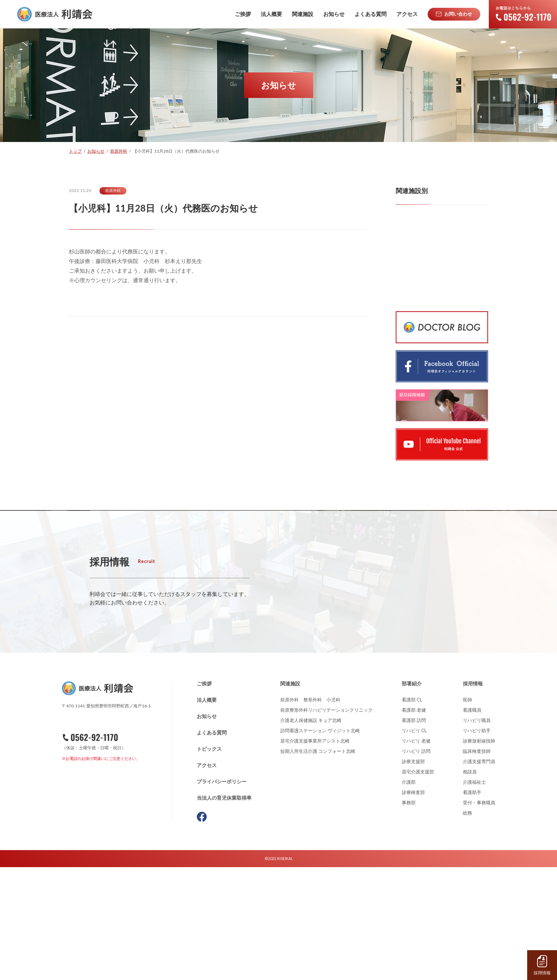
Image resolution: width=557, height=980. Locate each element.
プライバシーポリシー (222, 894)
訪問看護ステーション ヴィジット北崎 (320, 843)
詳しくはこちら (136, 726)
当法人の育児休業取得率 (224, 911)
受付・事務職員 (479, 915)
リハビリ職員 (477, 833)
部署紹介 (412, 796)
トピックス (209, 862)
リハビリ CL (414, 843)
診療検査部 (413, 905)
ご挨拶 (204, 796)
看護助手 (472, 905)
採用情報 (473, 796)
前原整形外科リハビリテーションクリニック (326, 823)
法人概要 (207, 813)
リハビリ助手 (477, 843)
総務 (467, 926)
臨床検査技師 (477, 864)
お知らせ (207, 829)
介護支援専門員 (479, 874)
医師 (467, 812)
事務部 (409, 915)
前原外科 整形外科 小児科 (310, 812)
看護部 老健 (414, 823)
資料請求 (102, 909)
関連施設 (290, 796)
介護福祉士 (474, 895)
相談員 (470, 885)
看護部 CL (412, 812)
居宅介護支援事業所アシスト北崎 (315, 854)
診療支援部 (413, 874)
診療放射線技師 (479, 854)
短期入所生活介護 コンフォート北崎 (318, 864)
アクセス (207, 878)
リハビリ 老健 (416, 854)
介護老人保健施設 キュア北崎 (311, 833)
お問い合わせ (100, 891)
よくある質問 (212, 845)
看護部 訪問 (414, 833)
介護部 (409, 895)
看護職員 (472, 823)
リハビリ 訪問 (416, 864)
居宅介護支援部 (418, 885)
